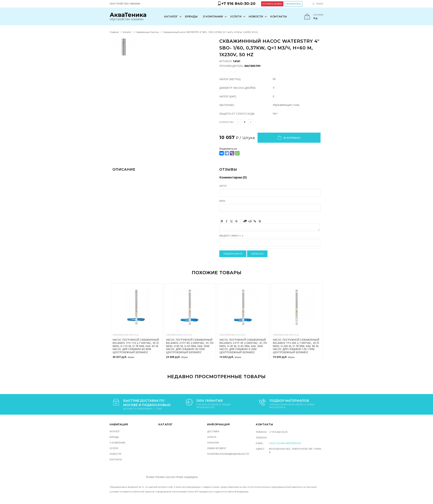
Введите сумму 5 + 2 (231, 236)
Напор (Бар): (228, 96)
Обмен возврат (217, 448)
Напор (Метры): (230, 79)
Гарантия (213, 443)
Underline (231, 221)
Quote (245, 221)
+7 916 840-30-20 (278, 432)
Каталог (171, 16)
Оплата (212, 437)
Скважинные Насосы (147, 32)
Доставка (213, 431)
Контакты (279, 16)
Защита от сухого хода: (237, 114)
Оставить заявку (272, 4)
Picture (260, 221)
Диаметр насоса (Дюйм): (238, 88)
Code (250, 221)
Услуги (236, 16)
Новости (256, 16)
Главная (114, 32)
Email (222, 201)
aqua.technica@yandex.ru (285, 443)
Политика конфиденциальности (228, 454)
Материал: (227, 105)
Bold (222, 221)
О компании (213, 16)
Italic (227, 221)
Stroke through (236, 221)
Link (255, 221)
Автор (223, 186)
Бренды (191, 16)
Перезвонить (293, 4)
